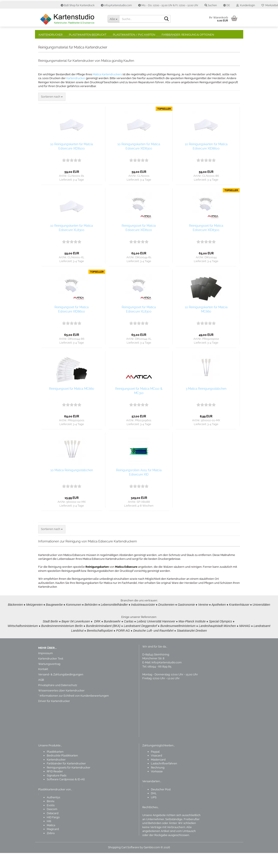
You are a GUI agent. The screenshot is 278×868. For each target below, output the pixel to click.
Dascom (52, 824)
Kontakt (43, 684)
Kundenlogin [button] (246, 5)
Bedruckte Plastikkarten (62, 771)
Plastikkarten (55, 767)
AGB (41, 695)
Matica (51, 840)
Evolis (51, 820)
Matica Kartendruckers (107, 89)
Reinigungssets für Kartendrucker (69, 783)
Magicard (53, 844)
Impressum (46, 668)
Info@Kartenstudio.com (167, 677)
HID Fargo (53, 832)
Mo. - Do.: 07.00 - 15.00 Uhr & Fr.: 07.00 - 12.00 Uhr (168, 5)
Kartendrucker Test (51, 674)
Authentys (53, 812)
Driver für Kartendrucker (54, 716)
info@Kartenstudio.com (116, 5)
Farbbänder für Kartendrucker (66, 778)
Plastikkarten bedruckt (88, 35)
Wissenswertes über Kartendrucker (61, 706)
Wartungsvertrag (49, 679)
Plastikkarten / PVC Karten (134, 35)
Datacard (53, 828)
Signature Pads (57, 790)
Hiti (49, 836)
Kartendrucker (51, 35)
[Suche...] (113, 19)
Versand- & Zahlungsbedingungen (61, 689)
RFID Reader (55, 786)
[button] (227, 5)
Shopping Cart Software (124, 862)
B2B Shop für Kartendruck (78, 5)
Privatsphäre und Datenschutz (58, 700)
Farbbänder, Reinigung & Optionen (188, 35)
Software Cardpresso (61, 794)
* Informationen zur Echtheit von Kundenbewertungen (74, 711)
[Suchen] (166, 19)
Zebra (51, 848)
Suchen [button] (211, 5)
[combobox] (52, 112)
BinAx (51, 816)
